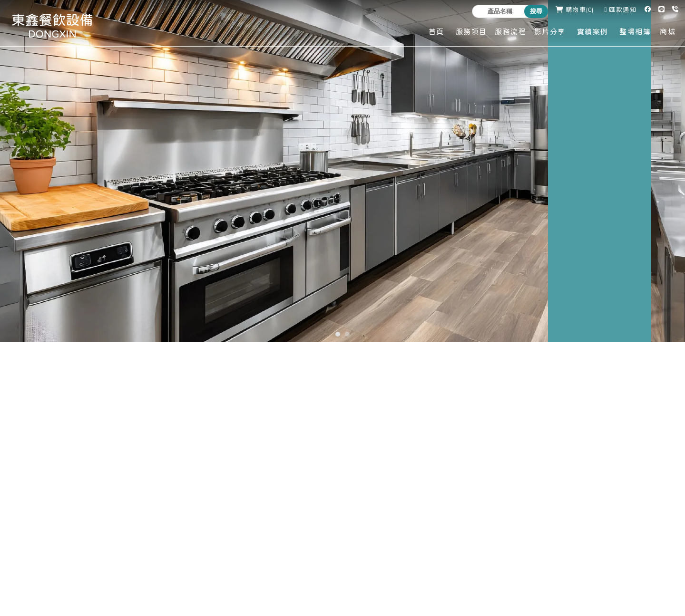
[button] (338, 334)
